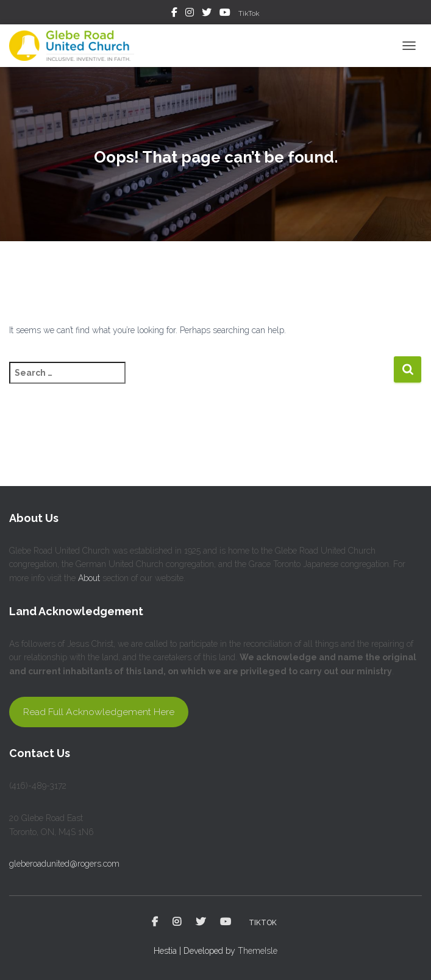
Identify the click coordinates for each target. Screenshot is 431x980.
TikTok (249, 13)
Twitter (207, 14)
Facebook (174, 14)
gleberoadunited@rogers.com (64, 864)
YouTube (225, 14)
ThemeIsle (258, 951)
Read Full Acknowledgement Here (99, 712)
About (89, 578)
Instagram (190, 14)
